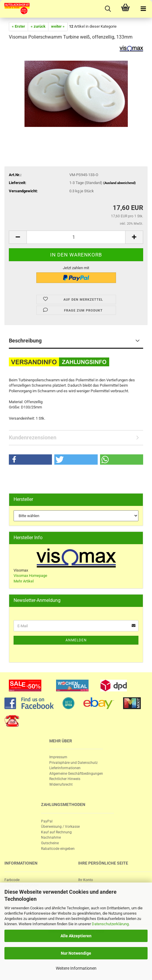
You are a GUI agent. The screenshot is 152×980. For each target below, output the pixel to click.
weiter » (58, 26)
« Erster (18, 26)
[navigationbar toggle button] (143, 9)
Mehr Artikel (24, 581)
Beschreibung (25, 341)
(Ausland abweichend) (120, 183)
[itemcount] (76, 237)
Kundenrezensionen (33, 437)
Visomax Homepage (30, 576)
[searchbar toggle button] (108, 9)
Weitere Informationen (76, 968)
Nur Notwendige (76, 953)
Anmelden (76, 640)
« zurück (38, 26)
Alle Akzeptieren (76, 936)
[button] (30, 460)
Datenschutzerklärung (110, 924)
